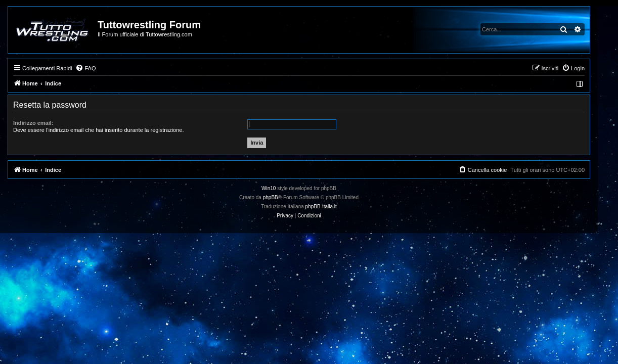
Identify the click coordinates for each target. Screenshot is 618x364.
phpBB (281, 197)
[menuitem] (96, 68)
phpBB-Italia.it (331, 207)
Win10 (279, 188)
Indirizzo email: (43, 123)
